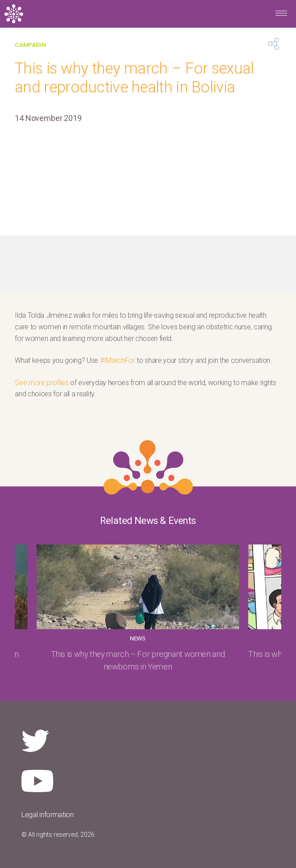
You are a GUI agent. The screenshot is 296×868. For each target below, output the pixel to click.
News (138, 638)
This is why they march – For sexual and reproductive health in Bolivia (134, 78)
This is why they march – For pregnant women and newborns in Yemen (138, 660)
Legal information (48, 815)
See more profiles (42, 383)
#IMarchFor (118, 360)
